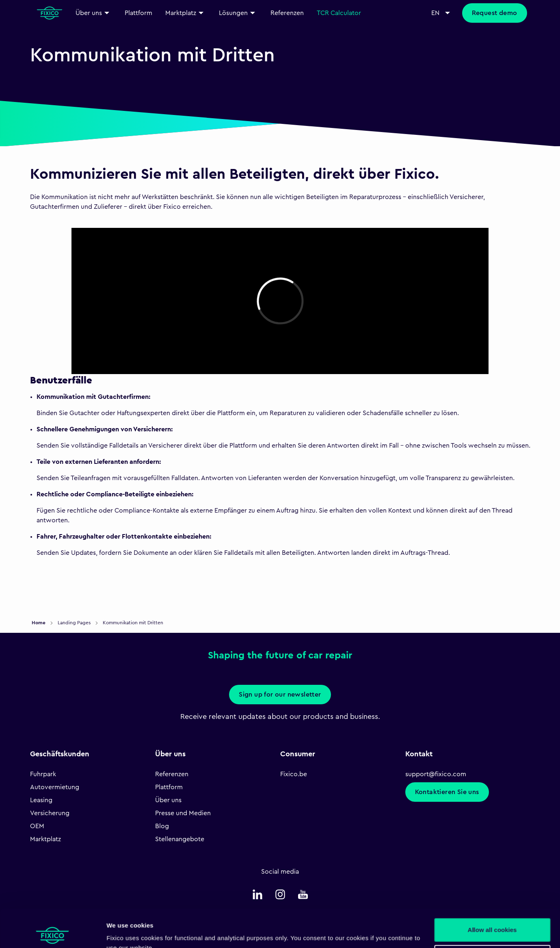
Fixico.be (294, 774)
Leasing (41, 800)
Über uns (168, 800)
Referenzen (172, 774)
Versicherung (50, 813)
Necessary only (492, 918)
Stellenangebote (180, 839)
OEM (37, 826)
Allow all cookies (492, 892)
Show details (125, 932)
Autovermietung (55, 787)
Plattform (169, 787)
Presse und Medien (183, 813)
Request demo (495, 13)
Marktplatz (45, 839)
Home (39, 623)
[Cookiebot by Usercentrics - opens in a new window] (53, 932)
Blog (162, 826)
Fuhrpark (43, 774)
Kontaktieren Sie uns (447, 792)
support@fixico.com (436, 774)
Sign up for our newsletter (280, 695)
